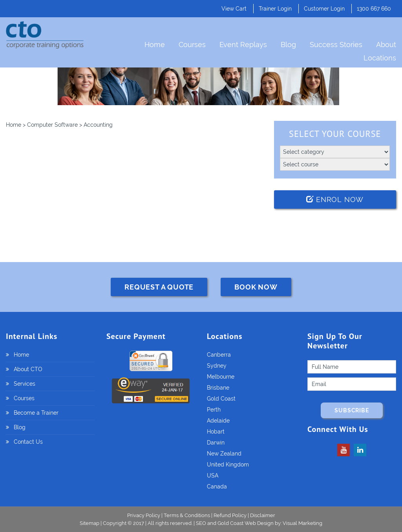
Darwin (216, 443)
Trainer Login (275, 9)
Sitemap (90, 523)
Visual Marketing (302, 523)
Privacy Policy (144, 515)
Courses (192, 45)
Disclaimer (263, 515)
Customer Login (324, 9)
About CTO (28, 369)
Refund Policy (230, 515)
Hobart (216, 432)
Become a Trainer (36, 413)
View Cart (234, 9)
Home (155, 45)
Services (25, 384)
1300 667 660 (374, 9)
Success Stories (336, 45)
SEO (201, 523)
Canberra (219, 355)
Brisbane (218, 388)
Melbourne (221, 377)
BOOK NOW (256, 287)
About (386, 45)
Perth (214, 410)
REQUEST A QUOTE (159, 287)
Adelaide (218, 421)
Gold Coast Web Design (246, 523)
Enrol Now (335, 199)
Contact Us (28, 442)
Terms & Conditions (187, 515)
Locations (380, 58)
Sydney (217, 366)
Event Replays (243, 45)
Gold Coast (221, 399)
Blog (288, 45)
